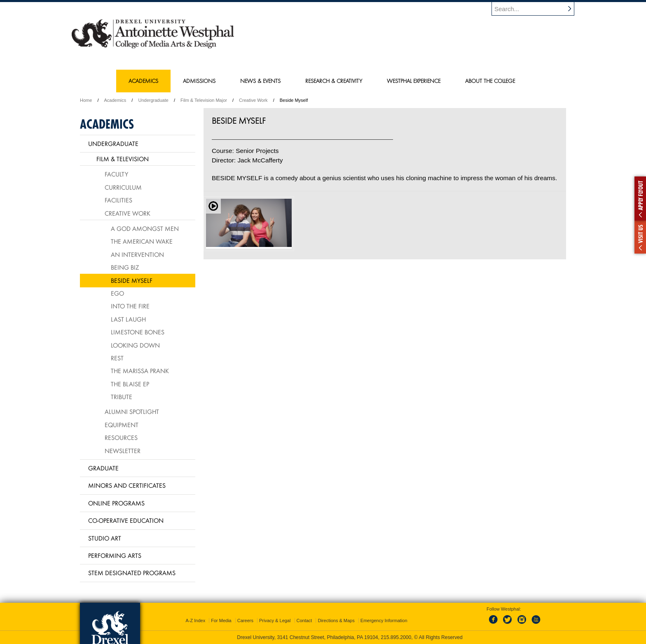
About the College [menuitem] (490, 81)
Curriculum (123, 187)
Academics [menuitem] (143, 81)
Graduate (103, 468)
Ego (117, 293)
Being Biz (125, 267)
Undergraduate (153, 100)
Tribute (122, 397)
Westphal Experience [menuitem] (414, 81)
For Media (221, 620)
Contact (304, 620)
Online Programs (116, 503)
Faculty (116, 174)
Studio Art (105, 538)
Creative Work (253, 100)
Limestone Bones (138, 332)
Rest (117, 358)
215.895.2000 (396, 637)
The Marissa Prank (140, 371)
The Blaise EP (130, 384)
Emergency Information (384, 620)
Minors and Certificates (127, 485)
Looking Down (135, 345)
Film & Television (123, 159)
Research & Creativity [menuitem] (334, 81)
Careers (245, 620)
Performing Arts (115, 555)
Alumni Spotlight (132, 411)
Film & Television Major (204, 100)
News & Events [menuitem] (260, 81)
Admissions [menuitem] (199, 81)
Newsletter (123, 451)
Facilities (118, 200)
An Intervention (137, 254)
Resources (121, 437)
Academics (115, 100)
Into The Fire (130, 306)
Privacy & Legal (275, 620)
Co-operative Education (126, 520)
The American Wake (142, 241)
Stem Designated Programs (132, 573)
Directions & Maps (336, 620)
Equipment (122, 425)
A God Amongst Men (145, 228)
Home (86, 100)
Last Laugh (128, 319)
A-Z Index (195, 620)
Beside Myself (132, 280)
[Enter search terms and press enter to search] (537, 9)
